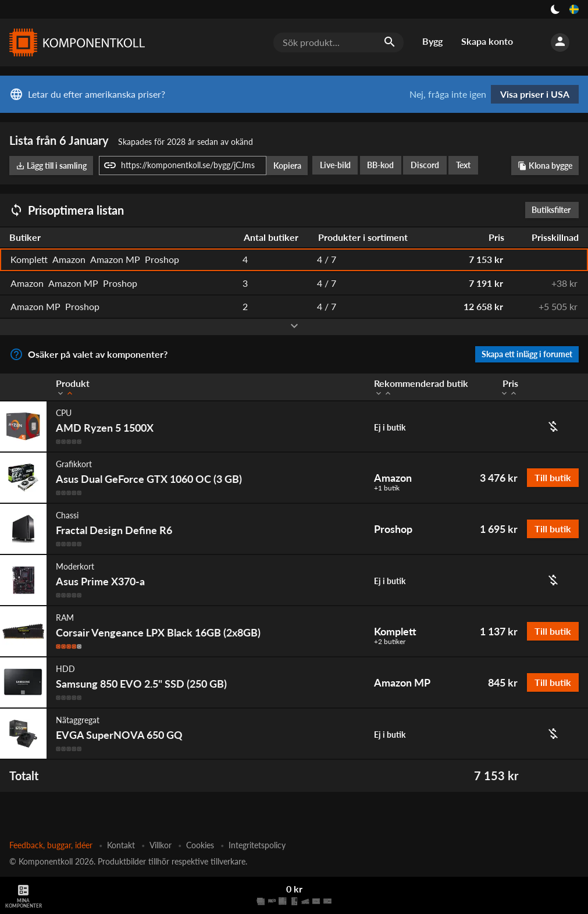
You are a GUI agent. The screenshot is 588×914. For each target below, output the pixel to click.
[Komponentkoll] (74, 42)
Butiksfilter (554, 210)
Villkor (161, 845)
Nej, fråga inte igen (448, 94)
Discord (425, 165)
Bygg (432, 41)
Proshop (393, 529)
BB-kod (380, 165)
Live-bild (335, 165)
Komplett (395, 631)
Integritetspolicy (257, 845)
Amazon (393, 478)
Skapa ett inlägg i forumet (527, 354)
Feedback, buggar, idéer (51, 845)
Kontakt (121, 845)
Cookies (200, 845)
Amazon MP (402, 682)
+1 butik (387, 488)
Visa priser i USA (535, 94)
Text (463, 165)
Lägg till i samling (51, 166)
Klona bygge (545, 166)
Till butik (553, 477)
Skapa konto (487, 41)
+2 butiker (390, 642)
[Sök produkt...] (338, 42)
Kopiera (287, 166)
